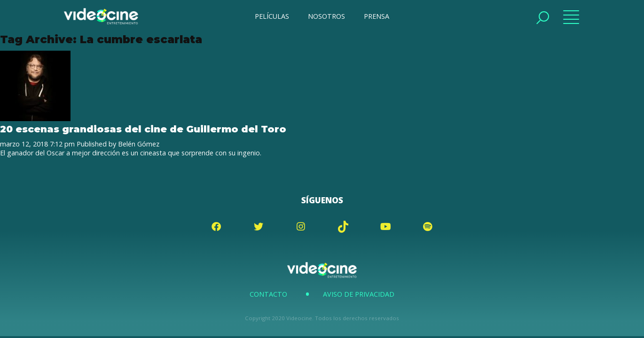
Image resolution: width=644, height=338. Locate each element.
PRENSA (377, 16)
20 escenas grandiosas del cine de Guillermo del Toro (143, 129)
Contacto (268, 294)
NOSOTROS (326, 16)
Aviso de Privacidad (359, 294)
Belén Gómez (139, 144)
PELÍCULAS (272, 16)
